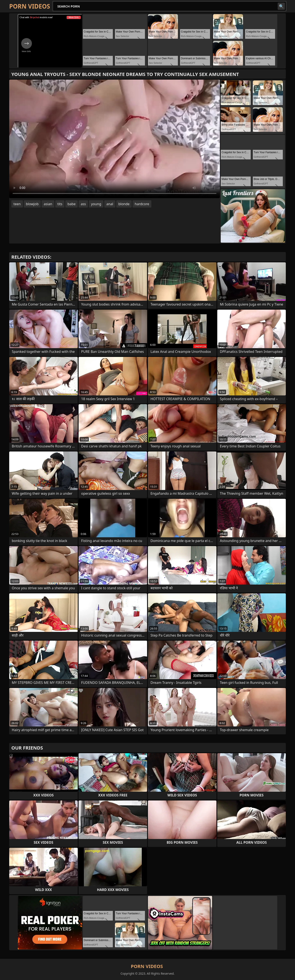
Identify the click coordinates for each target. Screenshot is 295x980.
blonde (124, 204)
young (96, 204)
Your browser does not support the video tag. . (115, 139)
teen (17, 204)
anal (110, 204)
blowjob (32, 204)
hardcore (142, 204)
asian (48, 204)
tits (60, 204)
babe (72, 204)
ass (83, 204)
